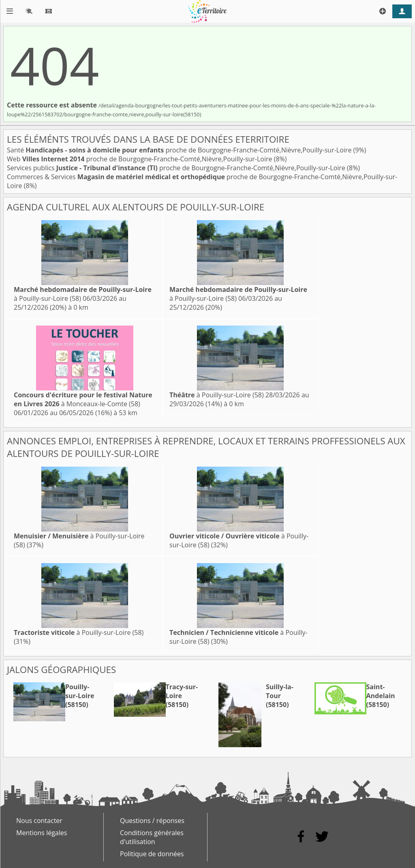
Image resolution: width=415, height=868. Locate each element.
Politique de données (152, 854)
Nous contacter (39, 821)
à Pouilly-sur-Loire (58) (217, 395)
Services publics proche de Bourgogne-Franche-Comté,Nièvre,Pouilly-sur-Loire (177, 168)
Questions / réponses (152, 821)
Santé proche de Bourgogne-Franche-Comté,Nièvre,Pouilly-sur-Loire (180, 150)
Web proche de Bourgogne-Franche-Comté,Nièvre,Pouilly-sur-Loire (140, 159)
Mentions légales (42, 833)
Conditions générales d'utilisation (152, 837)
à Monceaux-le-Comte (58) (83, 399)
